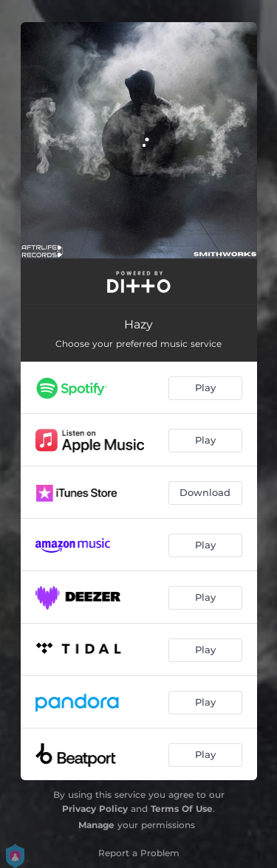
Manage (96, 825)
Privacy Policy (95, 809)
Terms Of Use (182, 809)
